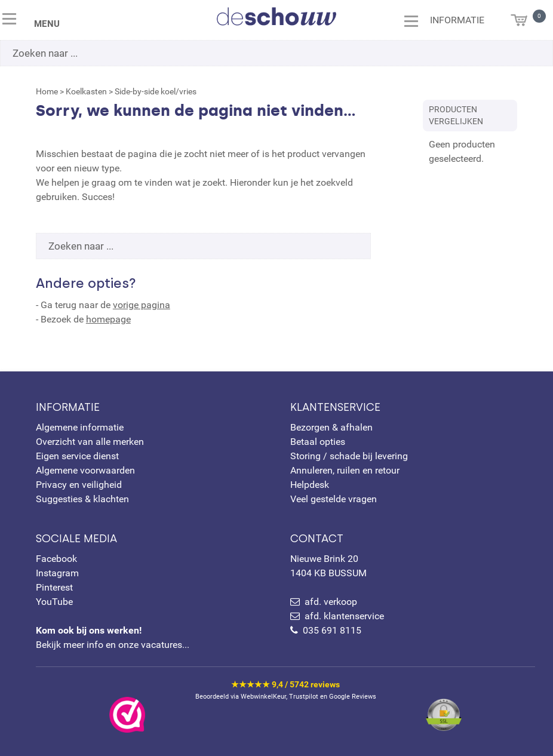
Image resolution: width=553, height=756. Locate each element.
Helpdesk (310, 485)
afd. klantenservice (344, 616)
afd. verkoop (331, 602)
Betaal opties (318, 442)
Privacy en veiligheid (79, 485)
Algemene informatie (80, 427)
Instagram (57, 573)
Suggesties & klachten (82, 499)
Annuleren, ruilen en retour (345, 470)
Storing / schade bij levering (349, 456)
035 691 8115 (332, 630)
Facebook (56, 559)
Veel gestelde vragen (334, 499)
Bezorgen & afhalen (331, 427)
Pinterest (54, 587)
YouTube (54, 602)
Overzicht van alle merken (90, 442)
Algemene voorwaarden (85, 470)
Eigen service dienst (77, 456)
